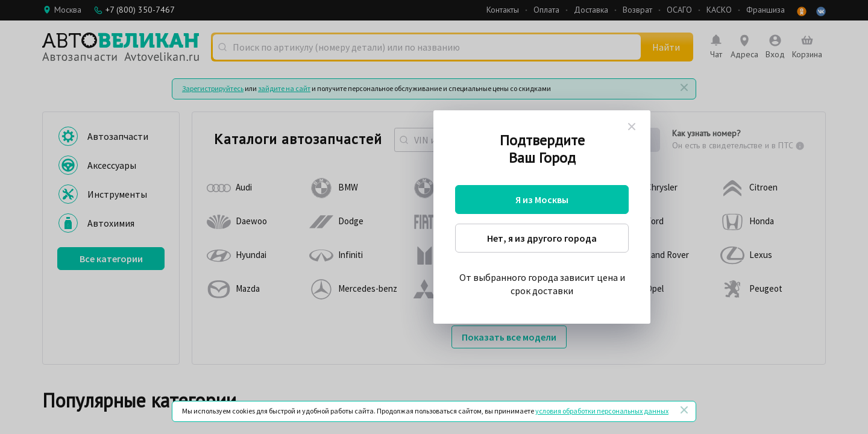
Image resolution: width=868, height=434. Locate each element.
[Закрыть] (684, 410)
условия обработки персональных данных (602, 411)
